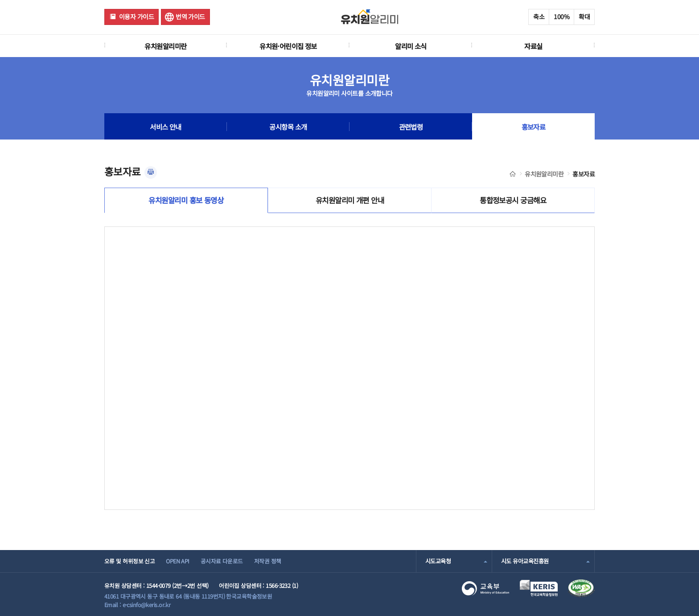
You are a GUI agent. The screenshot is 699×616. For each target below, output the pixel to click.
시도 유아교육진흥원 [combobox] (525, 561)
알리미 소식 (411, 46)
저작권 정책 (268, 561)
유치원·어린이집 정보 (288, 46)
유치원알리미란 (165, 46)
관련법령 (411, 127)
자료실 (533, 46)
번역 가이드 (190, 16)
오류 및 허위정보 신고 (130, 561)
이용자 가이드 (136, 16)
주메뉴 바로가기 (0, 0)
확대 (584, 16)
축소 (539, 16)
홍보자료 (534, 127)
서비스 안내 (166, 127)
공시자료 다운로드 (222, 561)
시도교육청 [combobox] (438, 561)
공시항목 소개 (288, 127)
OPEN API (178, 561)
